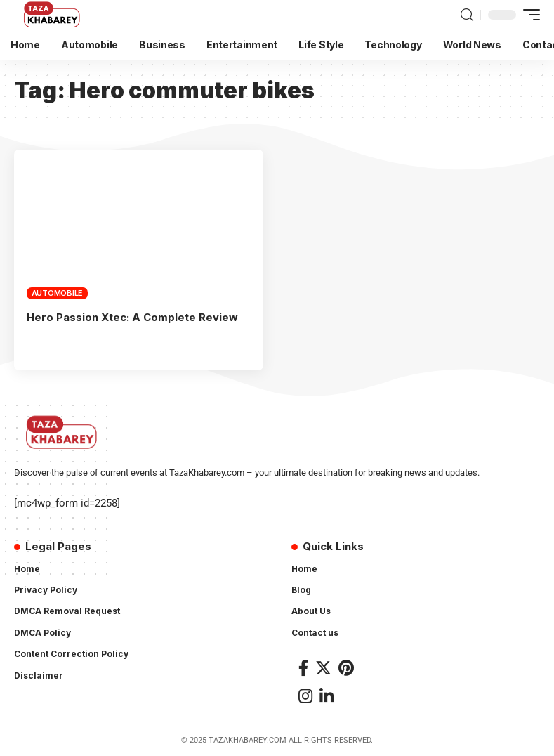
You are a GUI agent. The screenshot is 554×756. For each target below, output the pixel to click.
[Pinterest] (346, 668)
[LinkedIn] (327, 696)
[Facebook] (303, 668)
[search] (467, 15)
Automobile (58, 293)
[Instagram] (305, 696)
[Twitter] (323, 668)
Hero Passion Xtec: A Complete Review (132, 317)
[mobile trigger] (528, 15)
